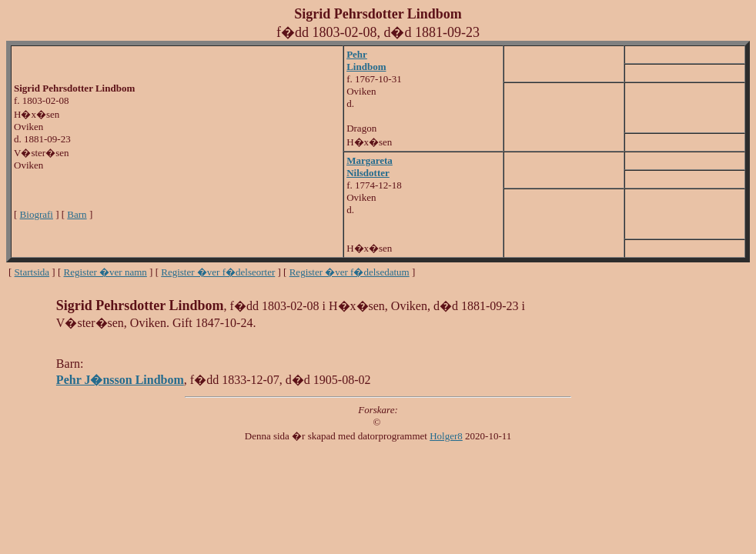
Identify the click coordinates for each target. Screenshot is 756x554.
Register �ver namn (105, 272)
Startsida (32, 272)
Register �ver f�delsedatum (350, 272)
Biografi (37, 214)
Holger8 (446, 436)
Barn (77, 214)
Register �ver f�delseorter (218, 272)
